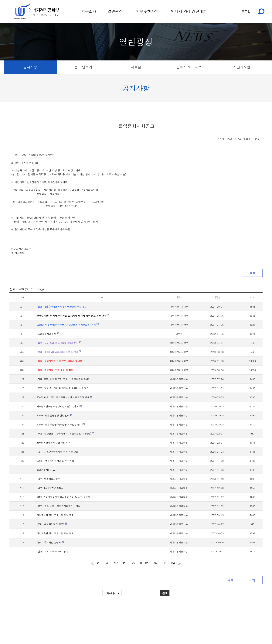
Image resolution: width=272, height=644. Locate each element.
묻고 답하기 (83, 67)
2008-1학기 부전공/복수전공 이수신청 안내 (61, 424)
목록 (252, 273)
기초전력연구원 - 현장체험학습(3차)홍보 (59, 406)
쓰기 (252, 580)
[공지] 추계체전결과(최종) (52, 524)
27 (116, 563)
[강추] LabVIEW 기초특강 (50, 488)
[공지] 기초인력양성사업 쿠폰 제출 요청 (57, 452)
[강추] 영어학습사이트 (48, 479)
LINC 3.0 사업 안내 (48, 334)
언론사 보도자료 (189, 67)
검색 (165, 593)
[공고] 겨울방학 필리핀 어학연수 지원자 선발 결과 (63, 388)
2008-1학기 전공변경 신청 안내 (54, 415)
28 (125, 563)
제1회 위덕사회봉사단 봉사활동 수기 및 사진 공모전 (63, 497)
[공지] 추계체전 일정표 (50, 542)
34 (173, 563)
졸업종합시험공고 (46, 470)
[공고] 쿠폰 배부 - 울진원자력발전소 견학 (58, 506)
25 (99, 563)
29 (133, 563)
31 (147, 563)
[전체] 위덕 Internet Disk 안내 (52, 551)
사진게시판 (242, 67)
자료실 (136, 67)
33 (164, 563)
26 (107, 563)
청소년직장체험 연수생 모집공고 (53, 443)
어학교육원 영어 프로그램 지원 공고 (55, 515)
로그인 (246, 11)
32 (156, 563)
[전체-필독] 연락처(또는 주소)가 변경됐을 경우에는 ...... (66, 379)
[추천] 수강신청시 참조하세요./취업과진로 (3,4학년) (65, 433)
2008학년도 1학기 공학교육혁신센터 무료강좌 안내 (64, 397)
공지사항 (30, 67)
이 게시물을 (18, 253)
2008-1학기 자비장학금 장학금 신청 (55, 461)
